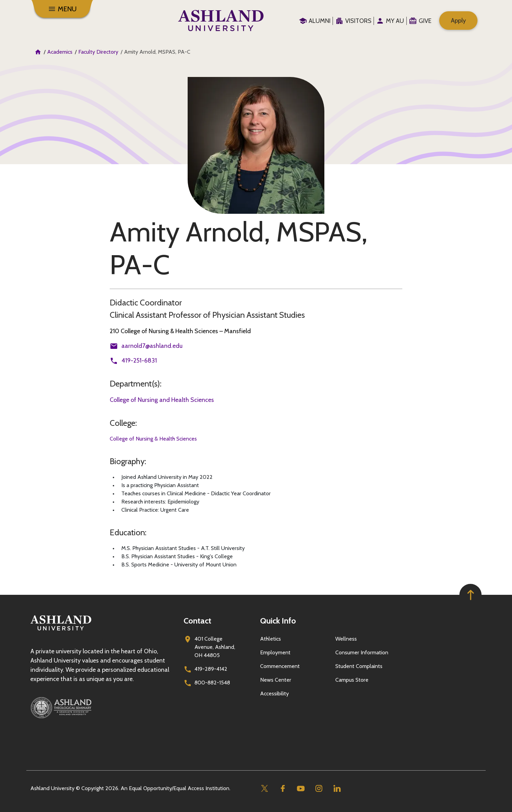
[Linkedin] (337, 789)
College (123, 423)
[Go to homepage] (61, 631)
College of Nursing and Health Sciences (162, 400)
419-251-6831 (139, 361)
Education (127, 532)
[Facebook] (282, 789)
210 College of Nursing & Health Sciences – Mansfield (180, 331)
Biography (127, 461)
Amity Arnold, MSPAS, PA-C (239, 248)
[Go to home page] (221, 21)
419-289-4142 (211, 669)
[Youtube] (301, 789)
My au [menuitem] (395, 21)
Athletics (271, 639)
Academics (60, 52)
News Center (276, 680)
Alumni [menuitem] (320, 21)
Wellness (346, 639)
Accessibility (274, 693)
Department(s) (135, 384)
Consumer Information (362, 652)
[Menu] (62, 9)
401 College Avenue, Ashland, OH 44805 (215, 647)
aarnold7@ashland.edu (152, 346)
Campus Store (352, 680)
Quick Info (278, 621)
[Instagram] (319, 789)
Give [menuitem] (425, 21)
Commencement (280, 666)
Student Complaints (359, 666)
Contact (197, 621)
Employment (275, 652)
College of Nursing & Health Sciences (153, 439)
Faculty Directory (98, 52)
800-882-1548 (212, 683)
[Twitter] (264, 789)
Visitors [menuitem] (358, 21)
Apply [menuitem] (458, 21)
